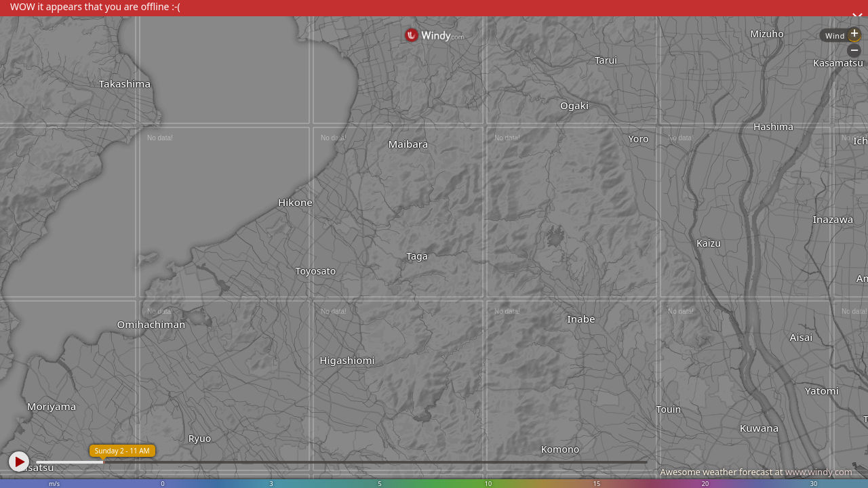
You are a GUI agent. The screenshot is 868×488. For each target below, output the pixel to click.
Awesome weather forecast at (756, 472)
